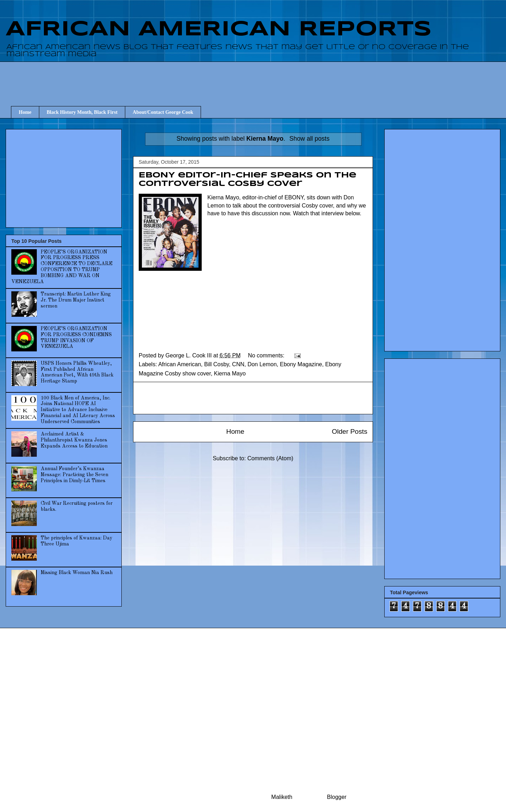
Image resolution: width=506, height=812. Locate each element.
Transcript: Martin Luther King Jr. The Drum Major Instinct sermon (76, 300)
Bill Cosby (217, 364)
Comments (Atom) (270, 458)
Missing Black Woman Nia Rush (77, 573)
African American (180, 364)
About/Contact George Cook (163, 112)
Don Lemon (262, 364)
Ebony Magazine (301, 364)
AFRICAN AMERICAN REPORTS (219, 29)
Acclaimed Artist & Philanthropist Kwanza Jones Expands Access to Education (74, 440)
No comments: (267, 355)
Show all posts (309, 139)
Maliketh (282, 797)
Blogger (337, 797)
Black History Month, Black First (82, 112)
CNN (238, 364)
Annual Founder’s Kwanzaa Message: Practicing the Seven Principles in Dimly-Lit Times (74, 475)
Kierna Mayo (230, 373)
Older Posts (350, 431)
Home (25, 112)
